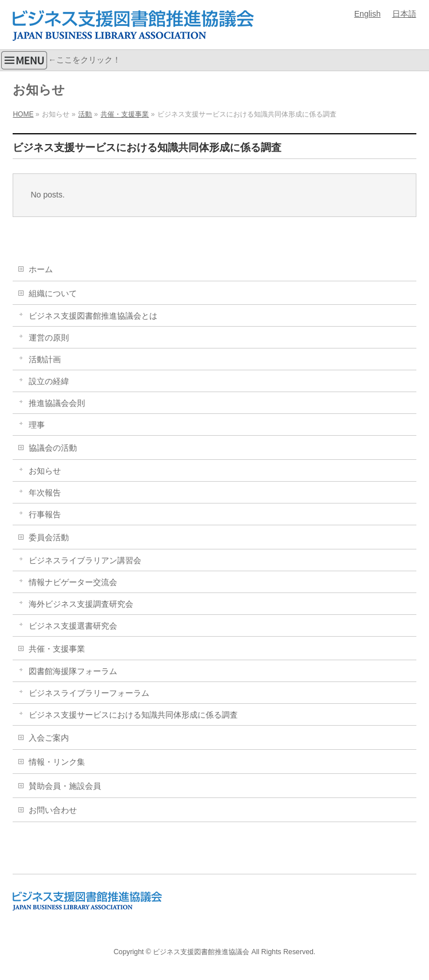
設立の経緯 (49, 381)
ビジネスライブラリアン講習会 (85, 560)
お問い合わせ (53, 810)
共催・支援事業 (57, 649)
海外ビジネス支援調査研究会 (81, 604)
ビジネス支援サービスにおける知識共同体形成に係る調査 (133, 715)
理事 (37, 425)
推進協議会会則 (57, 403)
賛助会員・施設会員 (65, 786)
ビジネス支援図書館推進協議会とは (93, 316)
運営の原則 (49, 338)
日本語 (404, 14)
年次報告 (45, 493)
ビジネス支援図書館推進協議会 (201, 952)
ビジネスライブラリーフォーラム (89, 693)
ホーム (41, 269)
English (368, 14)
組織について (53, 293)
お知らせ (45, 471)
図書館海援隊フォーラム (73, 671)
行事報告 (45, 514)
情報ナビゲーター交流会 (73, 582)
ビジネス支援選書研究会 (73, 626)
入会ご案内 (49, 738)
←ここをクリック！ (60, 60)
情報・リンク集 (57, 762)
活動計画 (45, 359)
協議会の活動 (53, 448)
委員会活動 (49, 537)
